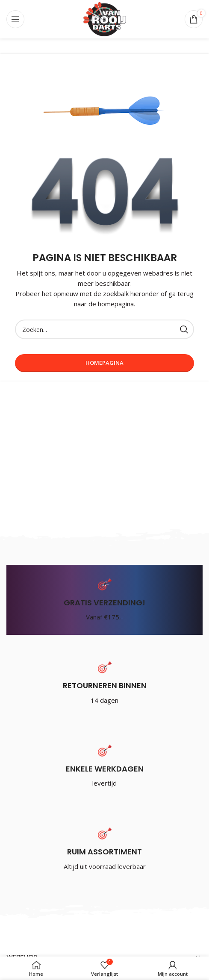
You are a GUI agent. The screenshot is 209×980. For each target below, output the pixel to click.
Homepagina (104, 363)
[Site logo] (105, 18)
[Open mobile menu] (15, 19)
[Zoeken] (104, 329)
